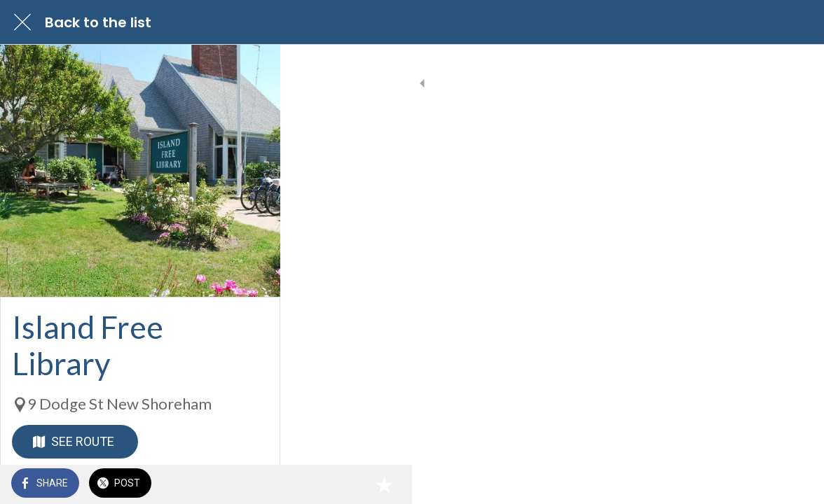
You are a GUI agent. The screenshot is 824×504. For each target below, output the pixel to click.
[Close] (22, 22)
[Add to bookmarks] (796, 484)
